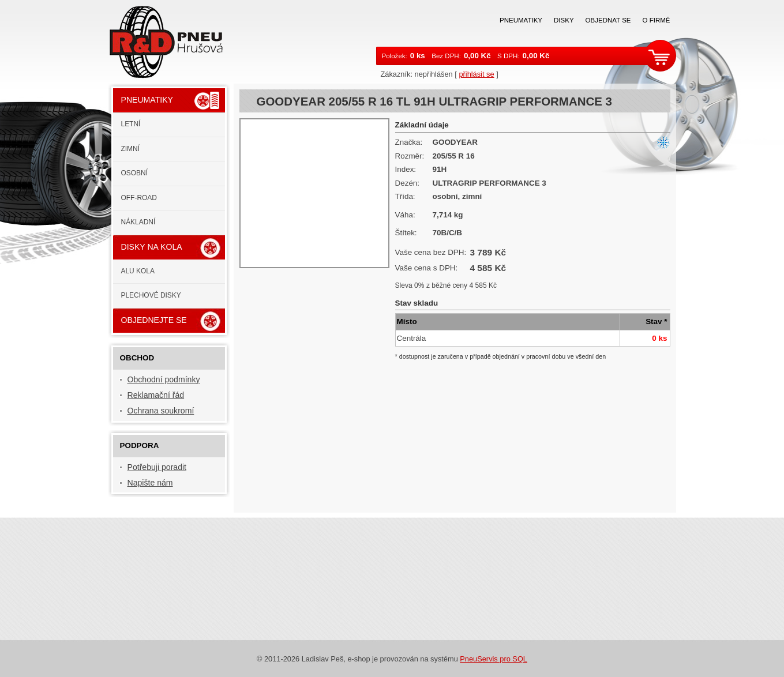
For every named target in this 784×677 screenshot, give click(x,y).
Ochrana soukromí (161, 411)
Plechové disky (151, 295)
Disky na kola (152, 247)
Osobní (135, 173)
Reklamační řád (156, 395)
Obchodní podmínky (164, 379)
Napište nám (150, 483)
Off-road (139, 198)
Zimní (131, 149)
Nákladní (138, 222)
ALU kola (138, 271)
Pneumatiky (521, 20)
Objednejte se (154, 320)
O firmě (657, 20)
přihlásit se (476, 74)
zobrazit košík (662, 55)
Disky (564, 20)
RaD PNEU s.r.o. (173, 41)
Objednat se (608, 20)
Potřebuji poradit (157, 467)
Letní (131, 124)
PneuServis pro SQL (494, 659)
